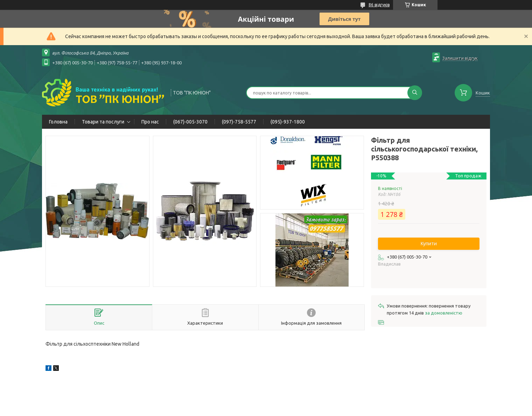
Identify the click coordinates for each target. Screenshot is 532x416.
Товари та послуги (103, 122)
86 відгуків (379, 5)
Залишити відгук (460, 58)
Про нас (150, 122)
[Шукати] (415, 93)
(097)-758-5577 (239, 122)
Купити (429, 244)
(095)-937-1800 (288, 122)
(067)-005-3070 (190, 122)
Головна (58, 122)
